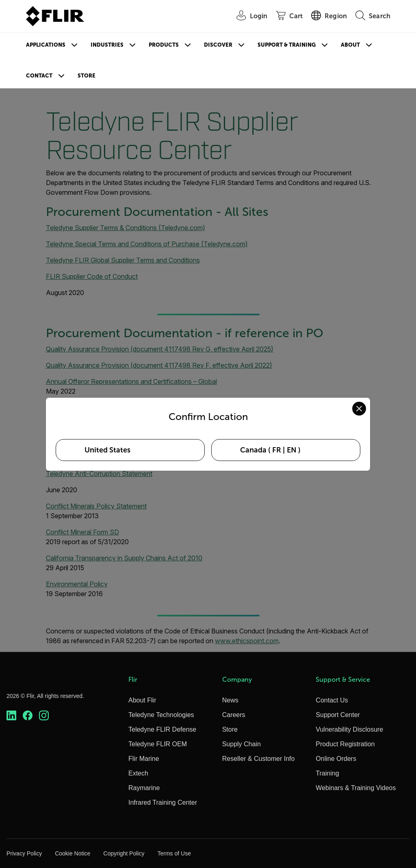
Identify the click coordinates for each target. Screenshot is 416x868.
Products (164, 45)
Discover (218, 45)
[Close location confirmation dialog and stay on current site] (359, 409)
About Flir (142, 700)
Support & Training (287, 45)
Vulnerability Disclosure (349, 729)
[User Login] (248, 16)
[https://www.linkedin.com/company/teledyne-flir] (11, 716)
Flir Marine (144, 759)
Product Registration (345, 744)
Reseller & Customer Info (259, 759)
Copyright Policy (124, 853)
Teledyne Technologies (161, 715)
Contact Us (332, 700)
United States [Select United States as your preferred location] (107, 450)
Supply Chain (242, 744)
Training (327, 773)
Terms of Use (174, 853)
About (350, 45)
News (230, 700)
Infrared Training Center (163, 802)
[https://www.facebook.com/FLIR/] (28, 716)
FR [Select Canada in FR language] (277, 450)
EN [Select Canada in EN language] (292, 450)
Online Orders (336, 759)
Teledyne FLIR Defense (162, 729)
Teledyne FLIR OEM (158, 744)
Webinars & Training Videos (356, 788)
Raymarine (144, 788)
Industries (107, 45)
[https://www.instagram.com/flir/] (44, 716)
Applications (46, 45)
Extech (138, 773)
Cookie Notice (73, 853)
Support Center (338, 715)
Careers (234, 715)
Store (87, 76)
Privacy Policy (24, 853)
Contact (39, 76)
